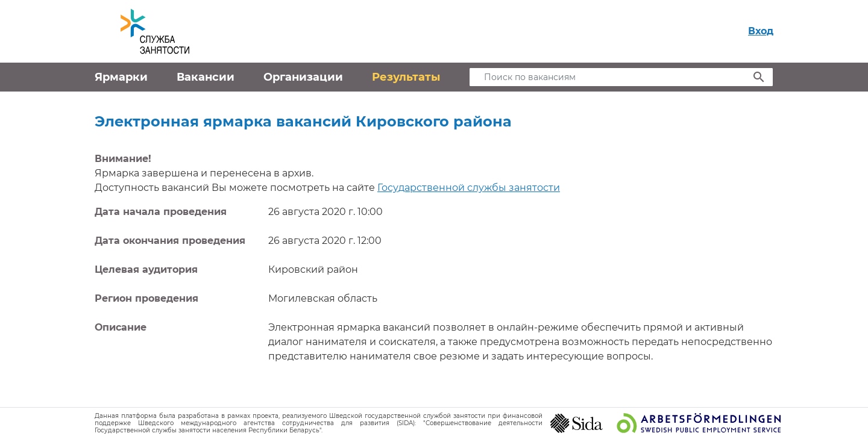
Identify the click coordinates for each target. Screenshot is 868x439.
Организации (303, 77)
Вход (761, 31)
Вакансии (206, 77)
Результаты (406, 77)
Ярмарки (121, 77)
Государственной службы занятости (469, 188)
